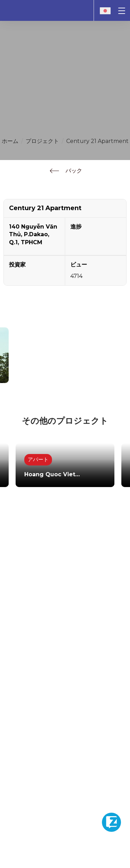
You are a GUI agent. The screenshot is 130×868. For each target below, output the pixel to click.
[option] (65, 459)
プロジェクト (42, 141)
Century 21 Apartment (97, 141)
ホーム (10, 141)
